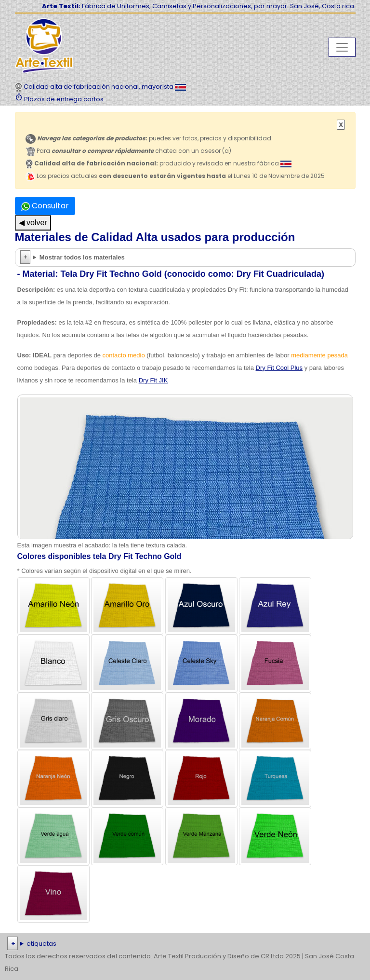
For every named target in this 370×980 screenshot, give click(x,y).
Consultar (45, 206)
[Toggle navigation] (342, 47)
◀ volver (33, 223)
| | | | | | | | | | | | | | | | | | (185, 944)
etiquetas (41, 944)
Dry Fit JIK (153, 380)
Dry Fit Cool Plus (279, 368)
